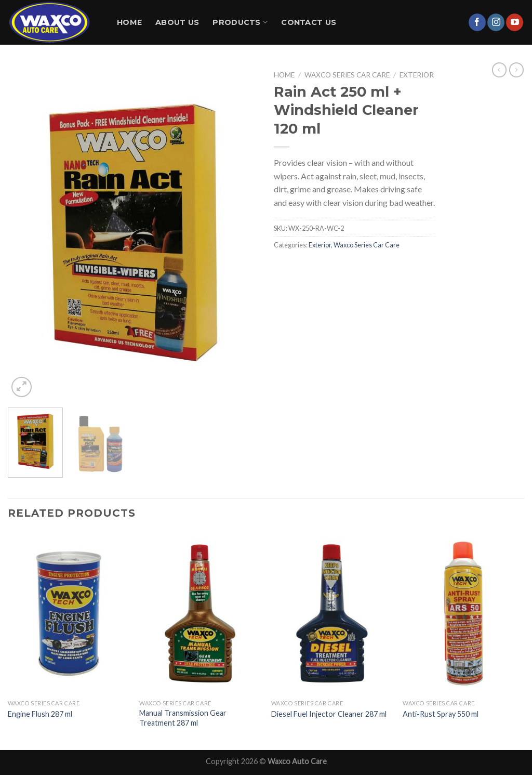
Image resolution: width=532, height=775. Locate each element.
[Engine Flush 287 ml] (69, 613)
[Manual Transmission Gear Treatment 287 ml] (200, 613)
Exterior (417, 75)
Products (240, 22)
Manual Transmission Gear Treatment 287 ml (183, 718)
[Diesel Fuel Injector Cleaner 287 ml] (332, 613)
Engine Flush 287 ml (40, 714)
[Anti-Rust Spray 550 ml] (463, 613)
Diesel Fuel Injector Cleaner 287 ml (329, 714)
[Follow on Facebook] (477, 22)
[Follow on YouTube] (515, 22)
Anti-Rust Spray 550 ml (441, 714)
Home (129, 22)
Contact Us (309, 22)
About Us (177, 22)
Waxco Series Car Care (347, 75)
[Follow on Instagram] (496, 22)
